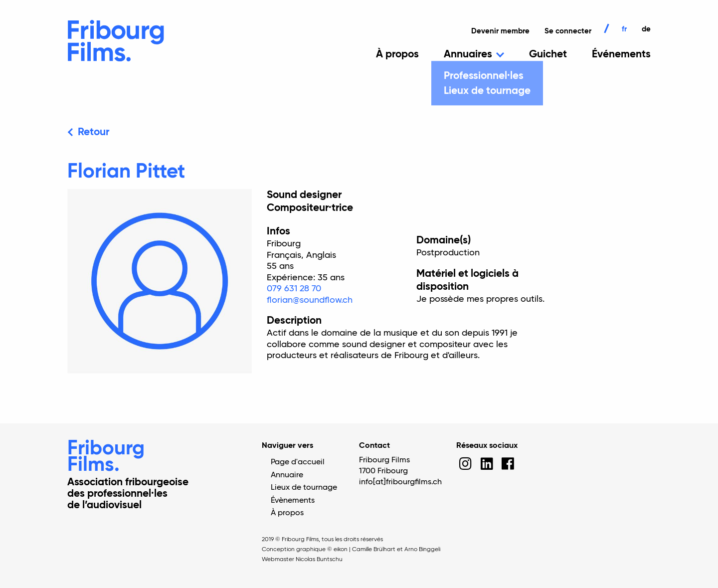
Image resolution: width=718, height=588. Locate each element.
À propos (397, 55)
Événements (621, 55)
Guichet (548, 55)
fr (624, 29)
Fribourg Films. (106, 457)
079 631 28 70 (294, 289)
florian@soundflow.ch (310, 300)
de (646, 29)
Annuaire (287, 475)
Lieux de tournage (304, 488)
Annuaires (468, 55)
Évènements (293, 501)
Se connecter (568, 31)
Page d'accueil (298, 462)
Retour (93, 132)
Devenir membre (500, 31)
